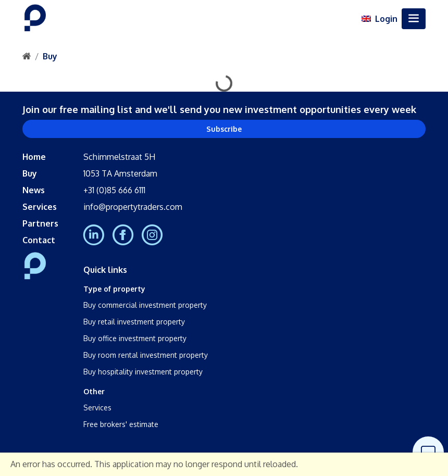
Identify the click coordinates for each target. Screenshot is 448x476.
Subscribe (224, 129)
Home (34, 157)
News (34, 190)
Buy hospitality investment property (143, 372)
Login (386, 19)
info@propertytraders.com (133, 207)
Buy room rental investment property (146, 355)
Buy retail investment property (134, 322)
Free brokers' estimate (121, 424)
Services (40, 207)
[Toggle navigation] (414, 19)
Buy (50, 56)
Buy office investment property (135, 338)
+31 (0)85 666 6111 (114, 190)
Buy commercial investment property (145, 305)
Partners (40, 223)
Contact (39, 240)
